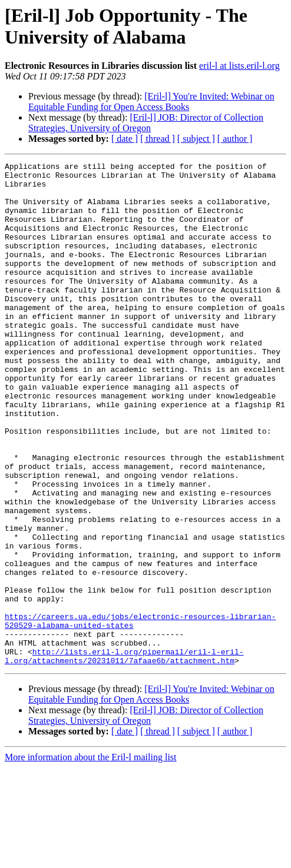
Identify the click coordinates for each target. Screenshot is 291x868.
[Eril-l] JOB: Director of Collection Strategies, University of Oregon (146, 123)
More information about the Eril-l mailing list (91, 858)
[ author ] (235, 139)
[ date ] (125, 139)
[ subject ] (196, 139)
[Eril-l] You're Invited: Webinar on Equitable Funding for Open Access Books (151, 102)
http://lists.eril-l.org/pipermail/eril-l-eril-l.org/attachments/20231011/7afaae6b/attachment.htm (124, 756)
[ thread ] (158, 139)
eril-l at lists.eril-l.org (239, 66)
